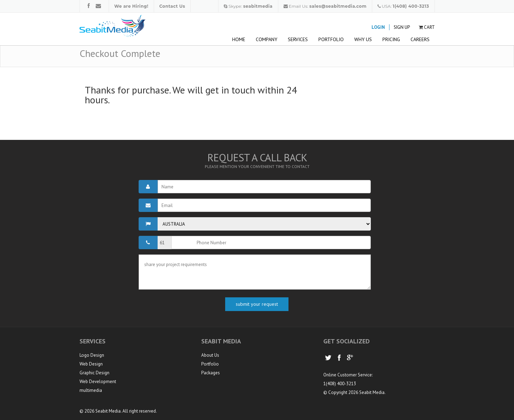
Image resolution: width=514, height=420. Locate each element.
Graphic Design (94, 373)
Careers (420, 39)
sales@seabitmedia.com (338, 6)
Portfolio (331, 39)
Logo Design (92, 355)
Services (298, 39)
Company (266, 39)
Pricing (391, 39)
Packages (211, 373)
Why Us (363, 39)
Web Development (98, 382)
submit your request (257, 304)
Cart (429, 27)
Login (378, 27)
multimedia (91, 390)
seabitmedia (258, 6)
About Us (210, 355)
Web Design (91, 364)
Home (239, 39)
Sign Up (402, 27)
